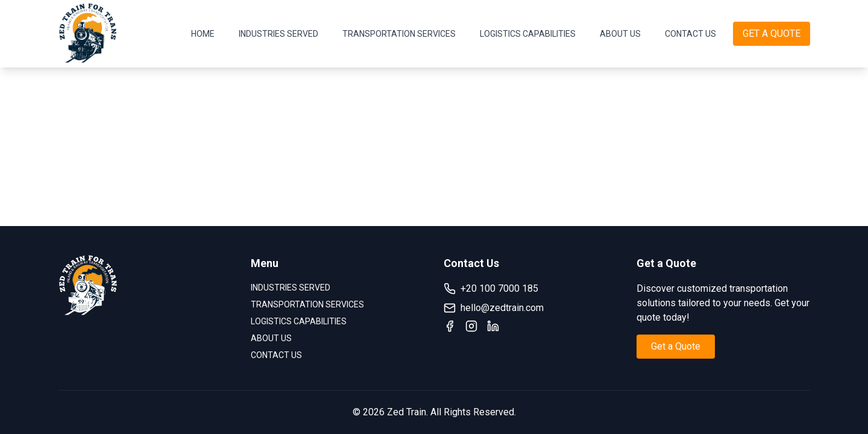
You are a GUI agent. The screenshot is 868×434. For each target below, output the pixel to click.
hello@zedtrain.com (494, 308)
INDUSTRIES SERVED (278, 34)
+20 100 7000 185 (491, 289)
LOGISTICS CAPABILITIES (528, 34)
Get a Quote (676, 346)
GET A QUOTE (772, 33)
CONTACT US (690, 34)
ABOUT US (620, 34)
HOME (203, 34)
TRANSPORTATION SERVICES (399, 34)
